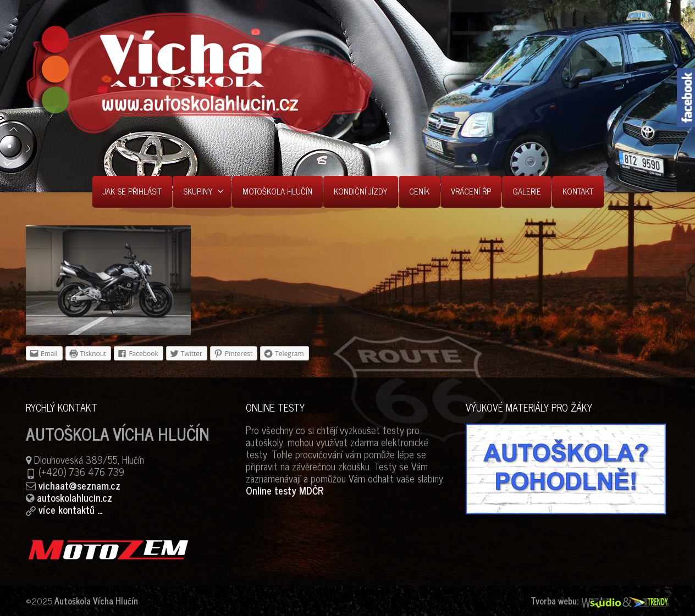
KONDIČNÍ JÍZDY (361, 191)
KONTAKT (578, 191)
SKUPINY (203, 191)
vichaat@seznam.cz (79, 485)
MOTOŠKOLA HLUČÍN (277, 191)
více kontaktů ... (70, 509)
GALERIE (527, 191)
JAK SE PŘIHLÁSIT (132, 191)
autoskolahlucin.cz (75, 497)
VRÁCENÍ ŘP (471, 191)
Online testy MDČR (285, 490)
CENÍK (419, 191)
